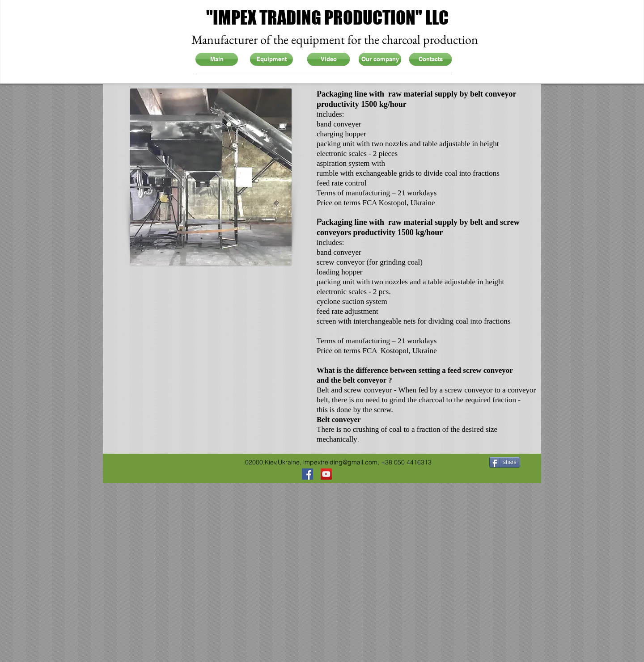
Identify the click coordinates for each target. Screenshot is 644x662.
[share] (505, 462)
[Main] (217, 59)
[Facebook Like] (125, 461)
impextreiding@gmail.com (340, 462)
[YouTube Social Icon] (326, 474)
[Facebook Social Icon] (307, 474)
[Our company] (380, 59)
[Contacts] (430, 59)
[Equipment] (271, 59)
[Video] (328, 59)
